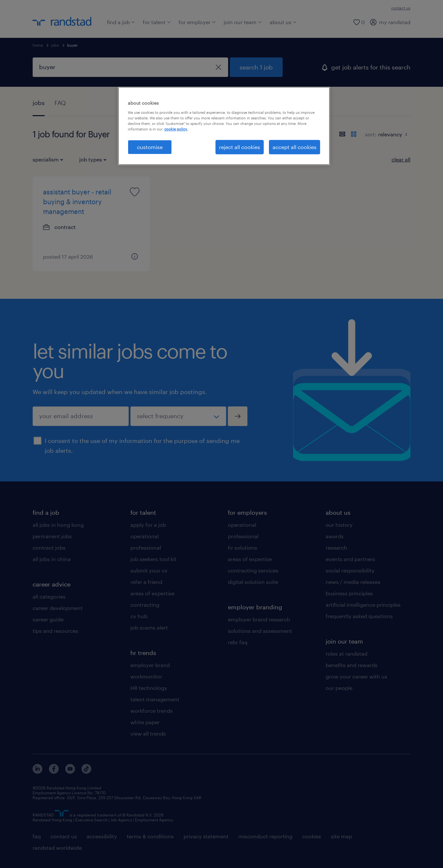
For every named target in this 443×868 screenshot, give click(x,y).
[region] (224, 126)
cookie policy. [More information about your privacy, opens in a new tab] (176, 129)
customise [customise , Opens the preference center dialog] (150, 147)
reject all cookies (240, 147)
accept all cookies (295, 147)
